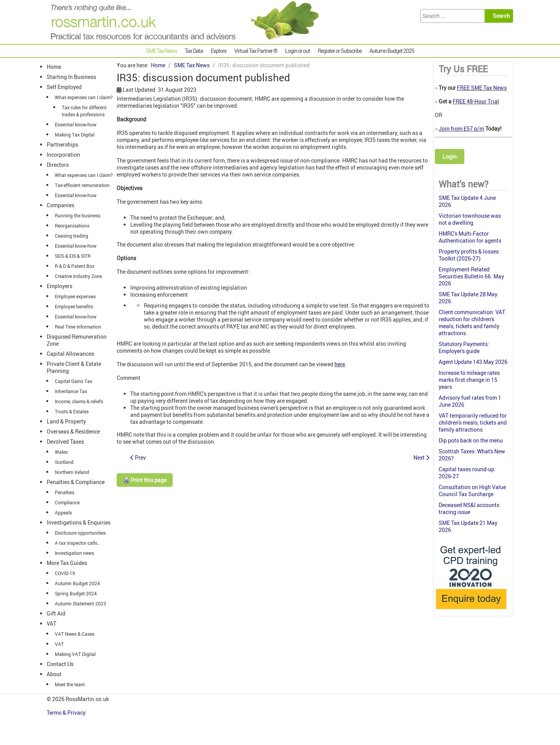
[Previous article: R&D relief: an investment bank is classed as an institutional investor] (138, 457)
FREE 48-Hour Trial (476, 101)
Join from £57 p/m (461, 129)
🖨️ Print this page (145, 480)
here (340, 364)
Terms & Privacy (67, 713)
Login (450, 157)
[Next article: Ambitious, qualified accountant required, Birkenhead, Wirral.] (421, 457)
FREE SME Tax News (482, 88)
